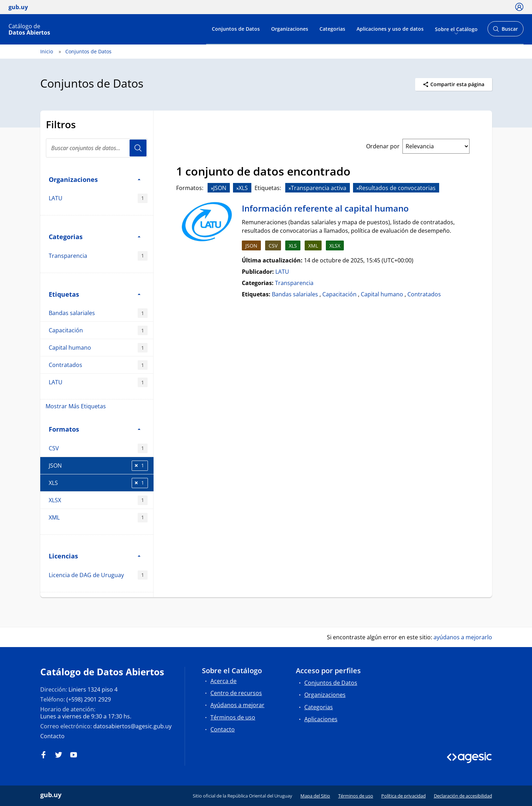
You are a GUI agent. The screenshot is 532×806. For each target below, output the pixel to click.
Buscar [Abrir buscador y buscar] (505, 31)
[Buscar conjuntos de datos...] (97, 148)
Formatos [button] (95, 429)
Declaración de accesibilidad (463, 796)
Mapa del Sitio (315, 796)
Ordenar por (383, 146)
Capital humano (98, 348)
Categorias (332, 29)
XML (98, 518)
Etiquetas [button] (95, 294)
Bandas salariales (98, 313)
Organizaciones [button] (95, 179)
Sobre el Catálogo (456, 29)
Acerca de (223, 681)
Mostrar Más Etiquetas (76, 406)
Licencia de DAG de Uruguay (98, 575)
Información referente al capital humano (325, 208)
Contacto (52, 736)
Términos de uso (233, 717)
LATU (98, 198)
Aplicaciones (321, 719)
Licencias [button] (95, 556)
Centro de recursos (236, 693)
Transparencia (98, 256)
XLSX (98, 500)
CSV (98, 448)
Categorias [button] (95, 236)
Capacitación (98, 330)
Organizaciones (290, 29)
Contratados (98, 365)
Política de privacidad (404, 796)
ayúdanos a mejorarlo (463, 637)
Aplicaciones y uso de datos (390, 29)
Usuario (138, 148)
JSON (98, 466)
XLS (98, 483)
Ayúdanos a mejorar (237, 705)
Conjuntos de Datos (236, 29)
